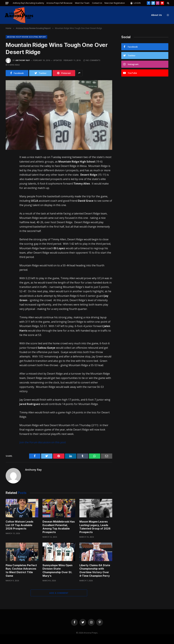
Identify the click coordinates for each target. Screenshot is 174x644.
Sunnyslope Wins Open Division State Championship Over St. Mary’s (57, 570)
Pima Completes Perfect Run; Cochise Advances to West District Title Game (21, 570)
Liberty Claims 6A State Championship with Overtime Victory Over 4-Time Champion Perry (95, 570)
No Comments (92, 60)
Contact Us (97, 3)
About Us (157, 15)
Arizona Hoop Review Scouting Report (26, 37)
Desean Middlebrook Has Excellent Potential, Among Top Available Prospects (59, 527)
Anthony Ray (23, 60)
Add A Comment (59, 593)
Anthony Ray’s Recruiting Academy (28, 3)
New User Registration (115, 3)
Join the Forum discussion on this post (43, 442)
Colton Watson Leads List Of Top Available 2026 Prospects (19, 525)
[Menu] (7, 3)
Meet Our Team (82, 3)
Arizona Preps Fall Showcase (59, 3)
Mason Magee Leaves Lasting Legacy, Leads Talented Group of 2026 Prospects (95, 527)
